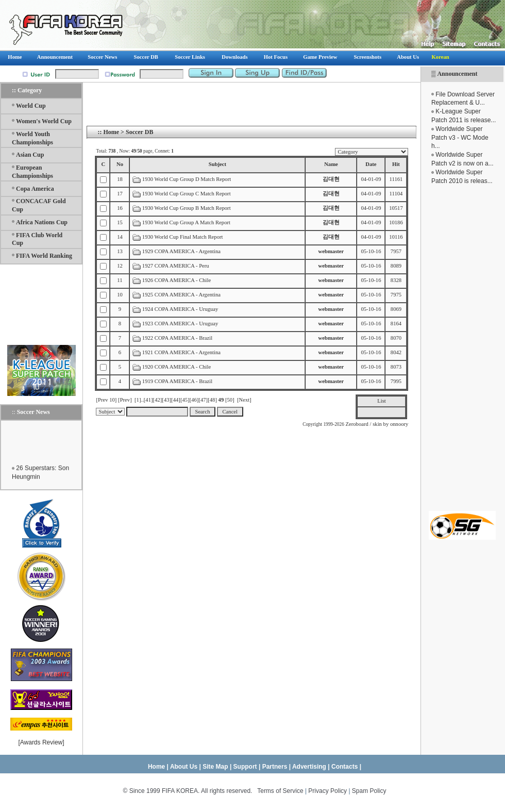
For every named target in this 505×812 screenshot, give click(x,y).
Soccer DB (139, 132)
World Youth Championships (32, 138)
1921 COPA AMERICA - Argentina (181, 352)
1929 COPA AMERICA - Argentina (181, 251)
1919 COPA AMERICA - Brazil (177, 381)
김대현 (331, 179)
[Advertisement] (462, 348)
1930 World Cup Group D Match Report (187, 179)
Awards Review (41, 742)
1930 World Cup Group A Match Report (186, 222)
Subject (217, 164)
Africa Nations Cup (42, 222)
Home (111, 132)
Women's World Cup (44, 121)
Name (331, 164)
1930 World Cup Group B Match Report (187, 208)
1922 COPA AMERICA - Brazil (177, 338)
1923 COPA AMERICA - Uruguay (180, 324)
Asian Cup (30, 155)
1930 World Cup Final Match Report (183, 237)
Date (371, 164)
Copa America (35, 189)
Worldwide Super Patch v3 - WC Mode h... (460, 138)
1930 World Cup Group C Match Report (187, 194)
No (120, 164)
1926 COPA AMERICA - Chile (176, 280)
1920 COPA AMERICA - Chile (176, 367)
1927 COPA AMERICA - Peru (176, 266)
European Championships (32, 172)
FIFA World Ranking (44, 256)
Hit (396, 164)
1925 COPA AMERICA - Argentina (181, 295)
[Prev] (125, 400)
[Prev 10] (106, 400)
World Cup (31, 106)
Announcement (457, 74)
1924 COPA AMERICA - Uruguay (180, 309)
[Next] (244, 400)
